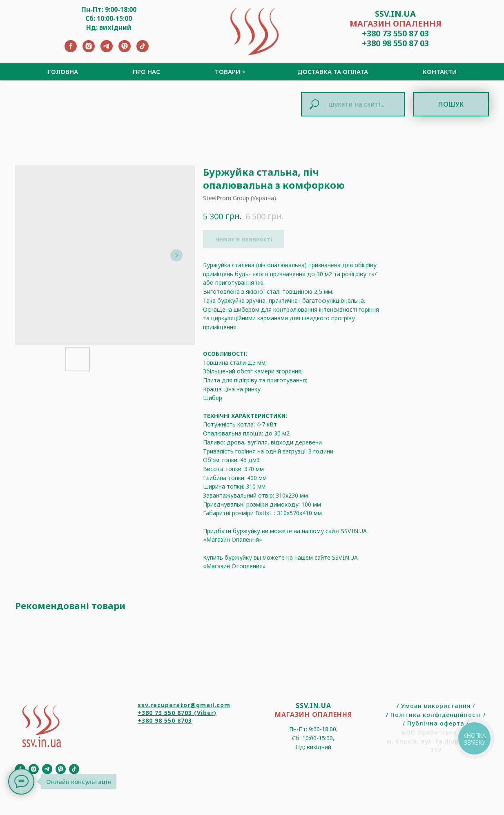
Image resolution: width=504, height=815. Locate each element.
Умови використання (436, 706)
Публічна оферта (436, 723)
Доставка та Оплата (333, 71)
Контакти (440, 71)
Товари (227, 71)
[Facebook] (71, 50)
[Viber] (125, 50)
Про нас (146, 71)
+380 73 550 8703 (165, 713)
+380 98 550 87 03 (395, 43)
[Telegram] (107, 50)
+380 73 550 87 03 (395, 33)
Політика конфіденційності (436, 715)
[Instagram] (89, 50)
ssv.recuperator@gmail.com (184, 705)
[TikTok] (143, 50)
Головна (63, 71)
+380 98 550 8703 (165, 720)
